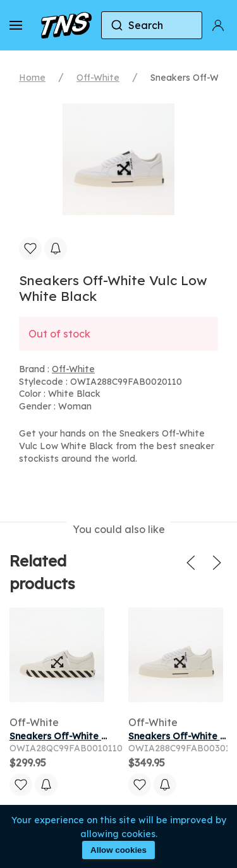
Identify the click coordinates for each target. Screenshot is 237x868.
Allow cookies (118, 850)
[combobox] (152, 25)
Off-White (98, 78)
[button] (16, 25)
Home (32, 78)
